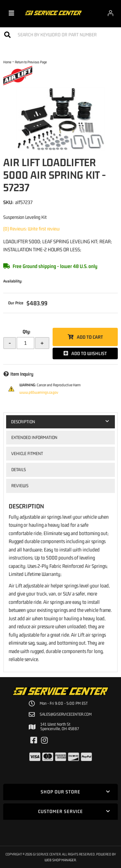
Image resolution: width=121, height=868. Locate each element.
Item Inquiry (22, 374)
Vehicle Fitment (27, 453)
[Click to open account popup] (111, 13)
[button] (60, 35)
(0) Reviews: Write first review (31, 229)
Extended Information (34, 437)
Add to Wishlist (89, 353)
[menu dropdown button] (11, 13)
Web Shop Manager (60, 860)
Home (7, 62)
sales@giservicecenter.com (66, 714)
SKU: (8, 202)
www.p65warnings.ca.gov (39, 392)
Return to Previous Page (31, 62)
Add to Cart (90, 337)
